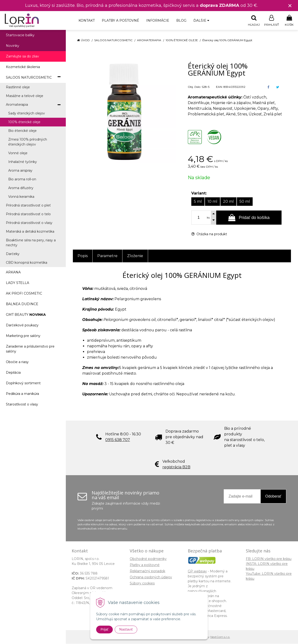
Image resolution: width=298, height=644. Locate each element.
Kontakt (87, 20)
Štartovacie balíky (20, 35)
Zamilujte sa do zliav (22, 57)
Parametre (107, 256)
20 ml (228, 202)
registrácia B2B (176, 467)
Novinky (13, 46)
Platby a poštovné (120, 20)
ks (208, 218)
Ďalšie (201, 20)
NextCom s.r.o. (220, 637)
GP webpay (197, 571)
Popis (83, 256)
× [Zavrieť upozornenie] (290, 6)
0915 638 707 (118, 440)
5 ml (198, 202)
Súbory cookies (142, 583)
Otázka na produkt (209, 234)
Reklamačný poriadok (147, 571)
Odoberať (273, 496)
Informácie (158, 20)
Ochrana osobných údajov (151, 577)
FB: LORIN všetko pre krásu (269, 559)
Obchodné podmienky (148, 559)
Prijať (104, 629)
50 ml (245, 202)
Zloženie (135, 256)
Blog (181, 20)
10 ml (212, 202)
